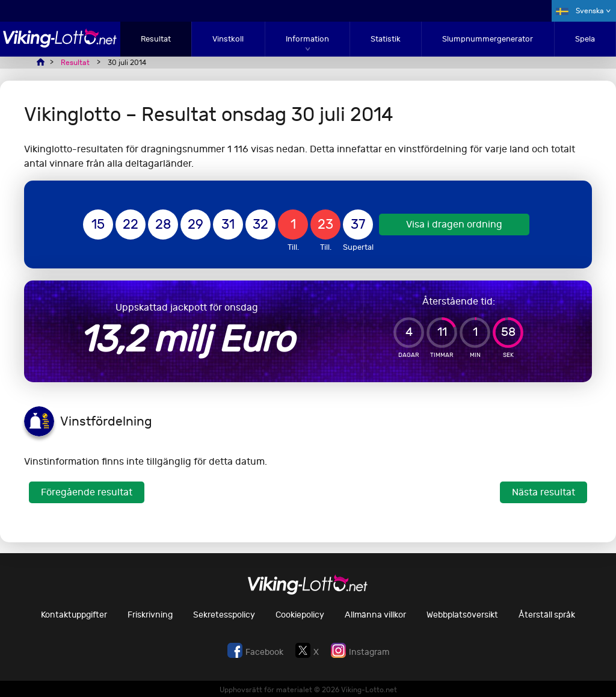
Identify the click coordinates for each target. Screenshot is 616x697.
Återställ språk (547, 615)
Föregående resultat (87, 492)
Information (307, 39)
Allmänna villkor (375, 615)
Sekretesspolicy (224, 615)
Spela (585, 39)
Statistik (386, 39)
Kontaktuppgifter (74, 615)
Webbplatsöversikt (462, 615)
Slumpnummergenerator (488, 39)
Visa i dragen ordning (454, 224)
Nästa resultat (544, 492)
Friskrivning (150, 615)
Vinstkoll (228, 39)
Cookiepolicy (300, 615)
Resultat (156, 39)
